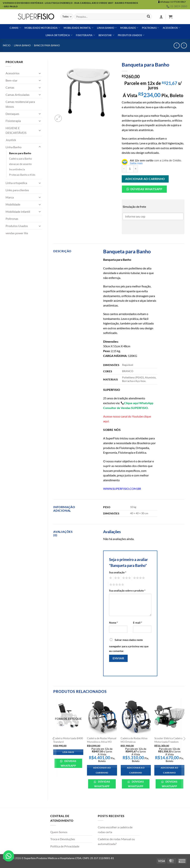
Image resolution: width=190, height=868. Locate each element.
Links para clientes (17, 190)
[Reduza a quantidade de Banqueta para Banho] (124, 169)
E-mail (138, 623)
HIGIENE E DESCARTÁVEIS (16, 130)
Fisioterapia (85, 35)
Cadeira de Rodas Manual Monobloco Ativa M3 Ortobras (102, 742)
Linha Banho (22, 45)
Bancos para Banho (47, 45)
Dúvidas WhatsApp (69, 763)
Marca (10, 197)
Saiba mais (136, 163)
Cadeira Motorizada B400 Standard (68, 740)
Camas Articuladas (18, 95)
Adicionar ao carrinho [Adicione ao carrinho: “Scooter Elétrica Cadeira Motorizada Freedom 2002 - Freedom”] (169, 770)
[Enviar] (148, 17)
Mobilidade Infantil (78, 28)
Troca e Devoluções (63, 839)
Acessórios (172, 28)
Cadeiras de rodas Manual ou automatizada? (116, 841)
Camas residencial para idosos (20, 104)
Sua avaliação (118, 572)
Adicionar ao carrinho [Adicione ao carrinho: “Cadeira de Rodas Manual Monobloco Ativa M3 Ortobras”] (102, 770)
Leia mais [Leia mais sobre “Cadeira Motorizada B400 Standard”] (68, 752)
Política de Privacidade (65, 846)
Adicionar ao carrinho (145, 179)
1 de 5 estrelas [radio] (110, 578)
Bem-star (12, 80)
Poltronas (151, 28)
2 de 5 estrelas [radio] (117, 578)
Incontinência (17, 169)
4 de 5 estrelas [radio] (138, 578)
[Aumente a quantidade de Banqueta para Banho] (136, 169)
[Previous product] (184, 45)
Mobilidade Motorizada (42, 28)
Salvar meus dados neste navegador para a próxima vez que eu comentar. (129, 645)
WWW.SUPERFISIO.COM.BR (122, 489)
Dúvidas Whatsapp (146, 189)
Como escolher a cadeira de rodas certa (115, 830)
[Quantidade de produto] (130, 169)
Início (7, 45)
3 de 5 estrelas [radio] (126, 578)
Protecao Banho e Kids (22, 175)
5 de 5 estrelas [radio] (116, 585)
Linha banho (107, 28)
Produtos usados (131, 35)
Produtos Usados (17, 226)
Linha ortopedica (16, 183)
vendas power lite (17, 233)
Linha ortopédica (59, 35)
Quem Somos (59, 832)
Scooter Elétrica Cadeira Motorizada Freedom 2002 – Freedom (168, 742)
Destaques (12, 114)
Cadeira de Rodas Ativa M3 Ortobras (134, 740)
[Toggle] (40, 73)
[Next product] (177, 45)
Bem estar (106, 35)
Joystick (11, 140)
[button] (161, 17)
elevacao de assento (20, 164)
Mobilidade (129, 28)
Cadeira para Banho (21, 159)
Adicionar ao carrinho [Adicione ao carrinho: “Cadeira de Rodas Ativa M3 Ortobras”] (136, 770)
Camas (15, 28)
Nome (113, 623)
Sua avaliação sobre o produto (127, 590)
